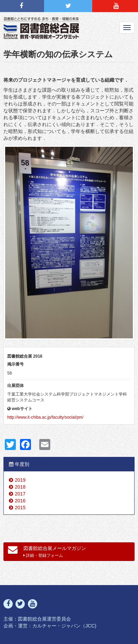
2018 (20, 487)
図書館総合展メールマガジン (47, 551)
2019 (20, 480)
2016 (20, 501)
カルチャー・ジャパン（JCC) (64, 626)
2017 (20, 494)
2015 (20, 508)
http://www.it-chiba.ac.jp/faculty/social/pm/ (45, 417)
